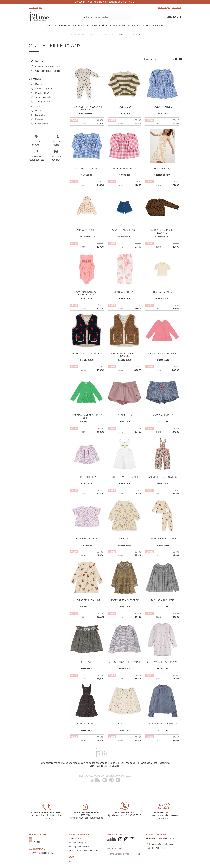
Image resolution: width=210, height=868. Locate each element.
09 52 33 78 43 (158, 848)
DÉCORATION (134, 26)
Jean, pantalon (43, 102)
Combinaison (42, 124)
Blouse (39, 84)
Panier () (176, 8)
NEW (49, 26)
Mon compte (164, 8)
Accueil (73, 34)
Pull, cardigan (42, 93)
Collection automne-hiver (48, 66)
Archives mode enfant (106, 34)
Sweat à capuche (44, 89)
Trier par (148, 59)
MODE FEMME (93, 26)
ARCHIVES (158, 26)
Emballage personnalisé (79, 847)
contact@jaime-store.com (163, 844)
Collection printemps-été (48, 71)
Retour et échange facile (79, 843)
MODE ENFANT (76, 26)
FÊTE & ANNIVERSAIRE (113, 26)
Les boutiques (35, 8)
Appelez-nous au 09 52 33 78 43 (125, 815)
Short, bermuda (43, 97)
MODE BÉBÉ (60, 26)
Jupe (38, 106)
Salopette (40, 115)
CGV (70, 861)
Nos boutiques (37, 835)
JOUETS (147, 26)
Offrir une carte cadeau (44, 853)
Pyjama (39, 119)
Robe (38, 111)
